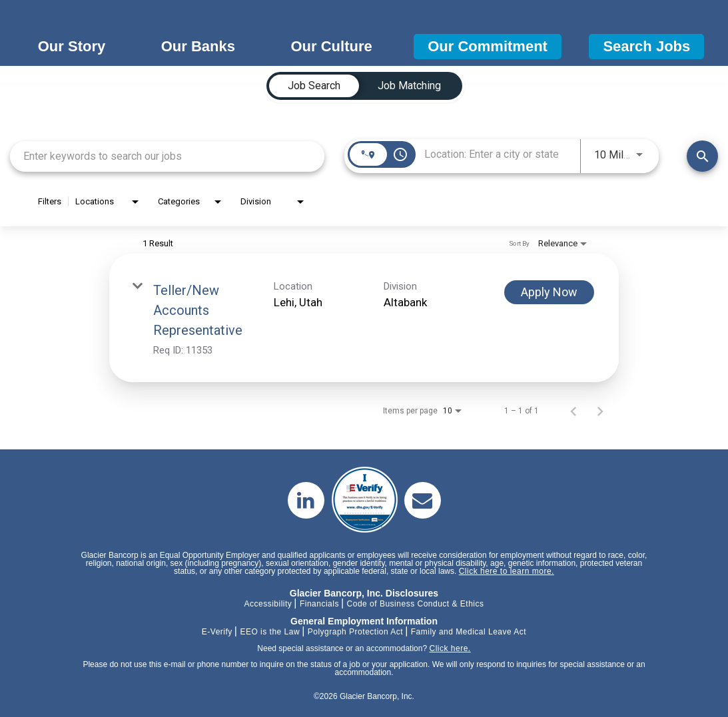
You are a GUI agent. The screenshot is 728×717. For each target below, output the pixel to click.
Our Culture (331, 46)
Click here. (450, 648)
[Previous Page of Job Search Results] (573, 411)
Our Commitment (488, 46)
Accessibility (268, 604)
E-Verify (217, 632)
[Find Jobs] (702, 156)
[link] (364, 318)
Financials (319, 604)
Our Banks (198, 46)
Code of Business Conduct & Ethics (416, 604)
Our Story (72, 46)
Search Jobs (646, 46)
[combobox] (167, 156)
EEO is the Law (270, 632)
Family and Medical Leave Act (469, 632)
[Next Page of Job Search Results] (600, 411)
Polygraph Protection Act (355, 632)
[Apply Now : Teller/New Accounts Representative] (549, 292)
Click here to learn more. (507, 571)
